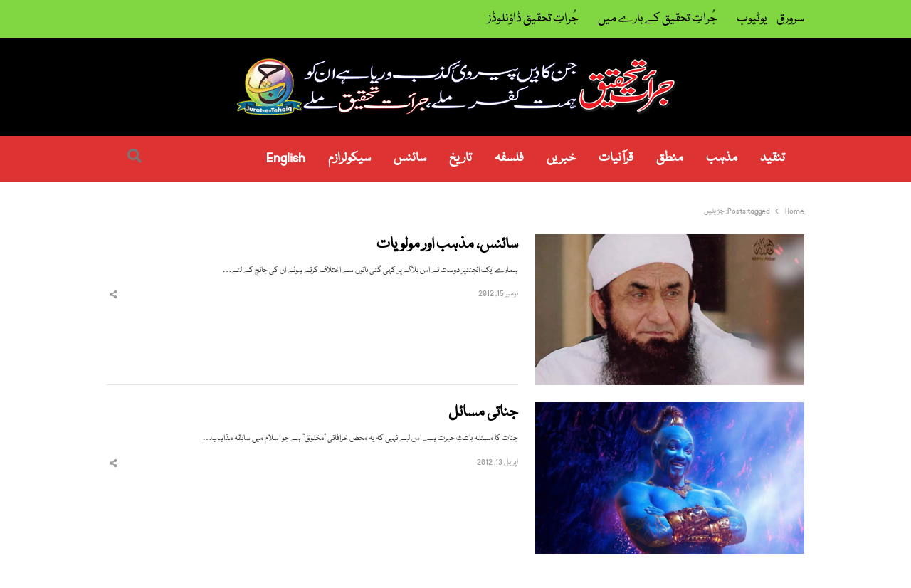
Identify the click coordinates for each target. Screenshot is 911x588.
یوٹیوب (752, 19)
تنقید (773, 158)
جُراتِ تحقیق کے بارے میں (658, 19)
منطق (670, 158)
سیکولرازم (349, 158)
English (286, 158)
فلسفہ (509, 158)
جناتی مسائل (483, 413)
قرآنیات (616, 158)
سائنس (410, 158)
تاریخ (460, 158)
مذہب (722, 158)
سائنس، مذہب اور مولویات (447, 245)
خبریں (561, 158)
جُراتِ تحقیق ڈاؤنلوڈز (533, 19)
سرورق (790, 19)
